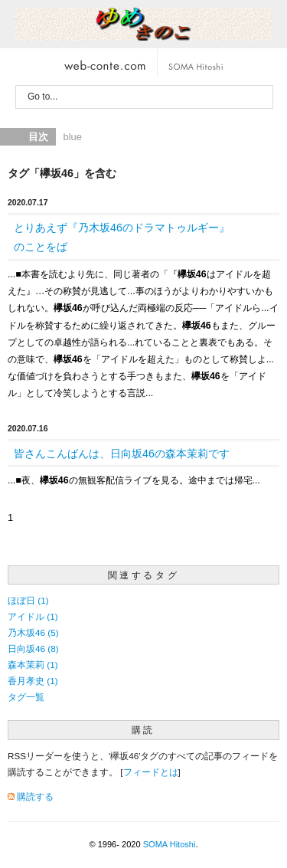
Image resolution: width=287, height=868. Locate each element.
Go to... (42, 97)
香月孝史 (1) (33, 681)
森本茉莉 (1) (33, 665)
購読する (35, 796)
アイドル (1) (33, 616)
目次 (38, 137)
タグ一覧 (26, 697)
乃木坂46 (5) (33, 632)
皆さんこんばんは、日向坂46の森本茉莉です (122, 454)
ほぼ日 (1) (28, 600)
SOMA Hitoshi (170, 844)
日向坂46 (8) (33, 649)
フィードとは (151, 772)
